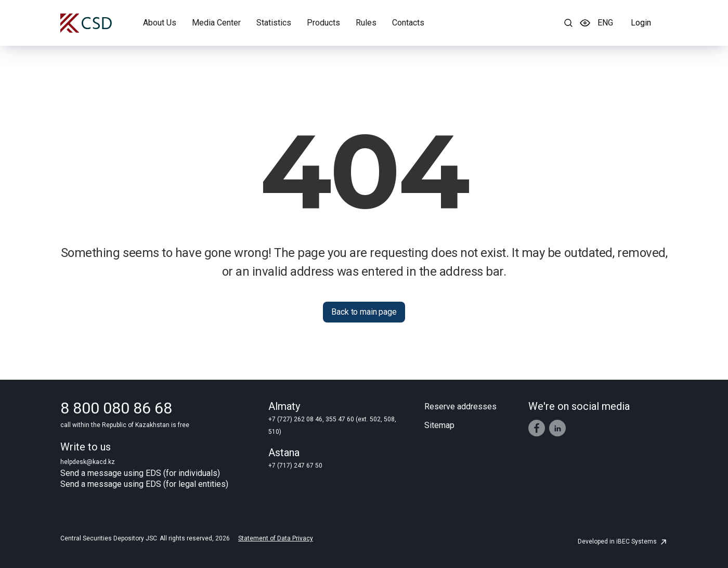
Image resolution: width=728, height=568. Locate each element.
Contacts (408, 23)
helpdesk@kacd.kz (88, 462)
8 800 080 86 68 (116, 408)
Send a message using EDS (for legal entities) (144, 484)
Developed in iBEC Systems (623, 541)
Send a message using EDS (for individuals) (140, 473)
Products (323, 23)
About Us (160, 23)
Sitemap (439, 425)
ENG (605, 23)
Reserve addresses (460, 406)
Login (641, 23)
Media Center (216, 23)
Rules (366, 23)
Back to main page (364, 312)
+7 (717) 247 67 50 (295, 466)
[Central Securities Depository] (86, 23)
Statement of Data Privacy (276, 538)
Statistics (274, 23)
